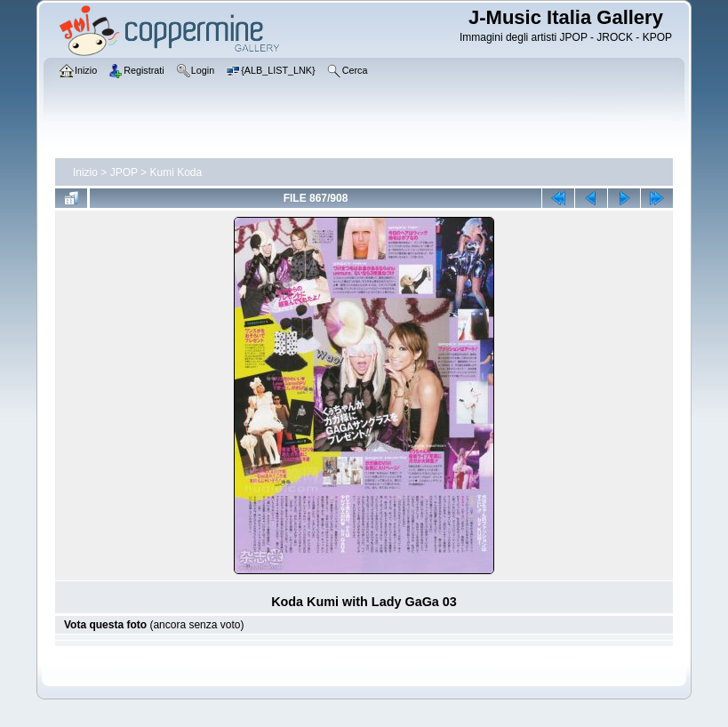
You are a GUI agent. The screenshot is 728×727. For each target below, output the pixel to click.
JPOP (124, 172)
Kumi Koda (176, 172)
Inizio (85, 172)
